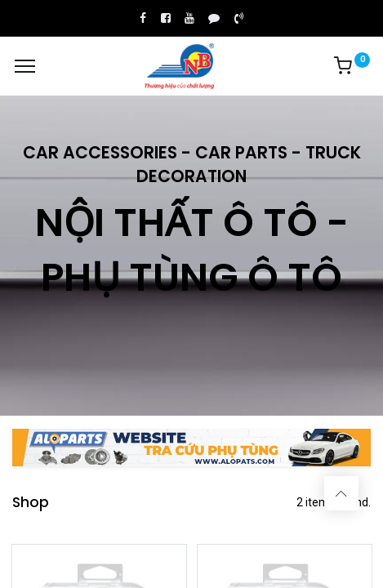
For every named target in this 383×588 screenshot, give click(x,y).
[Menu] (25, 66)
